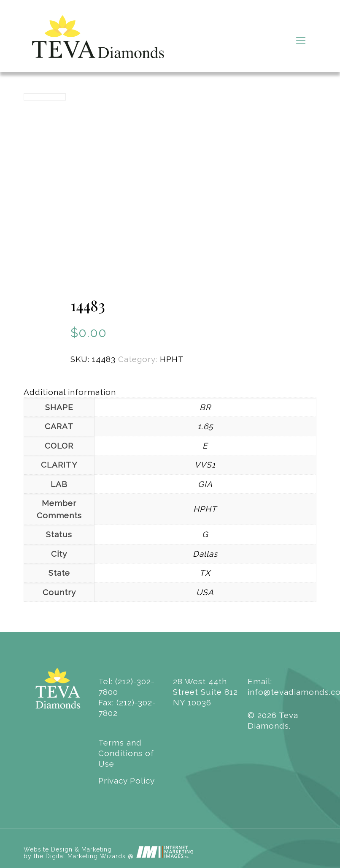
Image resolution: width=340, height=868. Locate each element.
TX (205, 573)
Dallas (205, 554)
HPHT (172, 359)
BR (205, 407)
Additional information (70, 392)
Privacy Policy (127, 781)
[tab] (170, 392)
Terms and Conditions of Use (126, 753)
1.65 (205, 426)
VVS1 (205, 465)
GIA (205, 484)
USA (205, 592)
